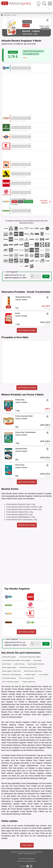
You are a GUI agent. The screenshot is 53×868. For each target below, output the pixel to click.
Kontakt (19, 861)
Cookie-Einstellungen (31, 861)
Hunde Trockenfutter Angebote (10, 682)
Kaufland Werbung (19, 664)
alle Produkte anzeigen (27, 330)
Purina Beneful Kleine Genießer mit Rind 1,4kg (24, 509)
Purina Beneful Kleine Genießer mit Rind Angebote (16, 660)
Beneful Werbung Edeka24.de (28, 668)
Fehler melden (27, 845)
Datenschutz (31, 859)
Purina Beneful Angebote (9, 678)
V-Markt (14, 15)
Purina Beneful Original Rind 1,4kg (19, 515)
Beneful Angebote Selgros (9, 668)
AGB (26, 859)
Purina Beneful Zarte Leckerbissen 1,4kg (22, 520)
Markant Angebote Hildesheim (36, 664)
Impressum (21, 859)
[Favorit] (47, 20)
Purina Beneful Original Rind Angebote (30, 657)
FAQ (23, 861)
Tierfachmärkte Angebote (9, 657)
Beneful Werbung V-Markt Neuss (33, 671)
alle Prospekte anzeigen (27, 388)
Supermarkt (7, 15)
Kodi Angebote (38, 660)
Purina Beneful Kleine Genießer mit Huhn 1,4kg (24, 507)
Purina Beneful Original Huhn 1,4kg (20, 512)
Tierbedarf (5, 758)
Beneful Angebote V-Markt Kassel (11, 671)
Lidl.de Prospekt (6, 664)
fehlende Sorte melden (27, 525)
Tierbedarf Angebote (30, 675)
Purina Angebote (44, 675)
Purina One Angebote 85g (26, 678)
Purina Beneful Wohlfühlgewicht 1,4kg (21, 517)
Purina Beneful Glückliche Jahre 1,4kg (21, 504)
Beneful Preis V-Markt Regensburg (12, 675)
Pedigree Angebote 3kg (29, 682)
